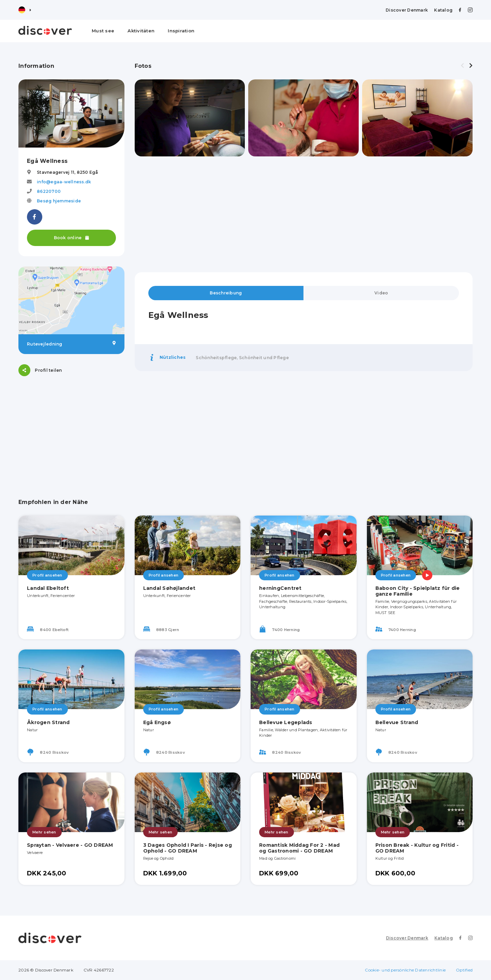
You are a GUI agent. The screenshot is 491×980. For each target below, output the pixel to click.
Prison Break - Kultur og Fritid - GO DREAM (417, 848)
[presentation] (462, 66)
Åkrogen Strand (48, 722)
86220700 (49, 191)
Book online (71, 238)
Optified (464, 970)
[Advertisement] (71, 429)
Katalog (443, 10)
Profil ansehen (47, 575)
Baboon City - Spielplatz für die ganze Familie (418, 591)
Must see (103, 31)
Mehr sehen (44, 832)
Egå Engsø (157, 722)
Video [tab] (381, 293)
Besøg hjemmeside (59, 201)
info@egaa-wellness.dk (64, 182)
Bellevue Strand (397, 722)
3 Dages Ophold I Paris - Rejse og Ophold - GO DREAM (188, 848)
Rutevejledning (71, 344)
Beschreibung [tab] (226, 293)
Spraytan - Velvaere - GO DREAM (70, 845)
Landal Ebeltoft (48, 588)
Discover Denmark (407, 10)
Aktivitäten (141, 31)
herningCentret (280, 588)
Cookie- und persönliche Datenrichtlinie (405, 970)
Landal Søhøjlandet (169, 588)
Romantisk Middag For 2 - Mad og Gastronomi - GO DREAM (299, 848)
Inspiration (181, 31)
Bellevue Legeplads (286, 722)
